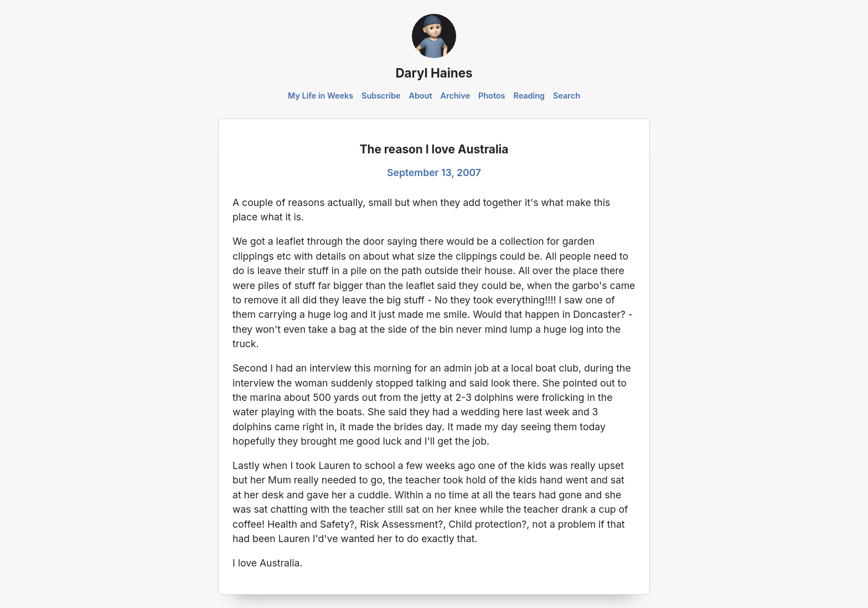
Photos (492, 96)
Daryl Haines (434, 73)
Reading (529, 96)
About (420, 96)
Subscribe (381, 96)
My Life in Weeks (321, 96)
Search (567, 96)
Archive (456, 96)
